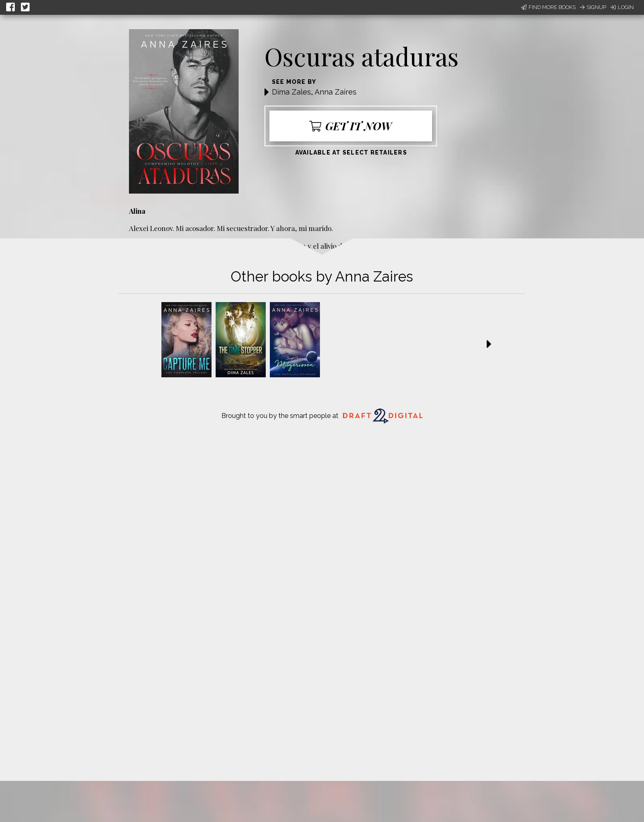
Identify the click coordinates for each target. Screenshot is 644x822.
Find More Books (549, 7)
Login (622, 7)
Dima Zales (291, 92)
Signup (593, 7)
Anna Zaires (336, 92)
